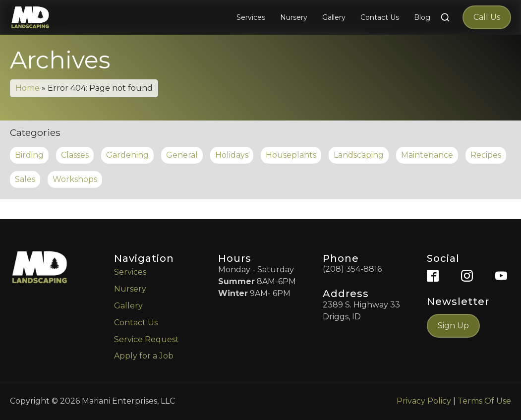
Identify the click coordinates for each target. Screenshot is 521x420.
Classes (75, 155)
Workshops (75, 179)
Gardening (127, 155)
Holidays (232, 155)
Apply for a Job (144, 356)
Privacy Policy (424, 401)
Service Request (146, 339)
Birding (29, 155)
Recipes (486, 155)
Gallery (128, 306)
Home (28, 88)
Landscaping (359, 155)
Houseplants (291, 155)
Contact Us (136, 323)
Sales (25, 179)
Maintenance (427, 155)
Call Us (487, 17)
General (182, 155)
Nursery (130, 289)
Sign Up (453, 326)
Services (130, 272)
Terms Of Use (484, 401)
